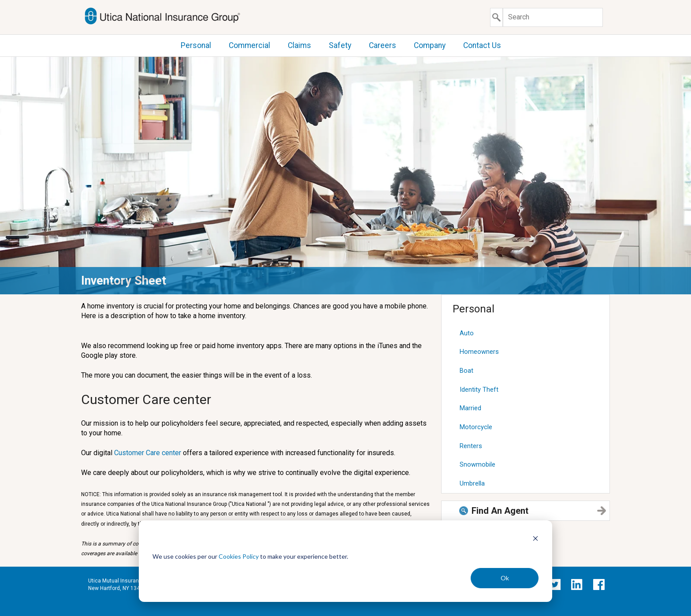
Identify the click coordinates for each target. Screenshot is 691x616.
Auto (467, 333)
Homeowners (479, 352)
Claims (299, 45)
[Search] (553, 17)
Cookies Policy (239, 556)
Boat (466, 371)
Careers (383, 45)
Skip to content (0, 0)
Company (430, 45)
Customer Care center (148, 453)
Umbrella (472, 483)
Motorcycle (476, 427)
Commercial (249, 45)
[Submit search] (496, 17)
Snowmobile (477, 464)
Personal (196, 45)
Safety (340, 45)
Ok (505, 578)
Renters (471, 446)
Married (470, 408)
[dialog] (345, 561)
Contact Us (482, 45)
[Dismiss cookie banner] (535, 540)
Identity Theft (479, 390)
